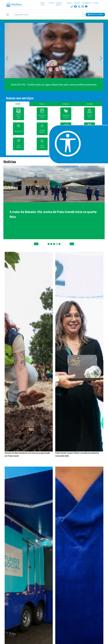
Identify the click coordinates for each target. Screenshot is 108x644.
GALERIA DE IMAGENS (59, 4)
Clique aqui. (54, 85)
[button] (95, 15)
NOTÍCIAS (51, 3)
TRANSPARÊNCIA (86, 3)
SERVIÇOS (69, 3)
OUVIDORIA (96, 3)
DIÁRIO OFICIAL (43, 4)
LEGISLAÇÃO (77, 3)
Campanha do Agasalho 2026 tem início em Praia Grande (48, 212)
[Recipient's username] (48, 15)
